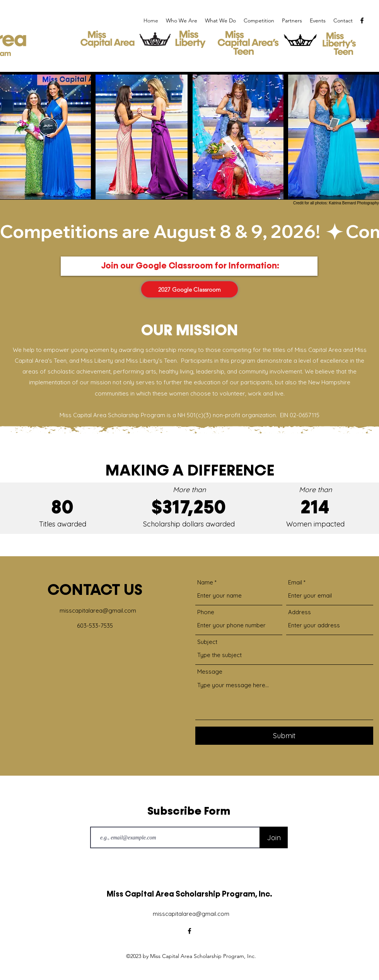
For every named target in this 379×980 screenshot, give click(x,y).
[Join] (274, 837)
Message (210, 672)
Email (295, 582)
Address (300, 612)
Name (205, 582)
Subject (207, 642)
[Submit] (284, 736)
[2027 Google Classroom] (189, 289)
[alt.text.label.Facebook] (362, 20)
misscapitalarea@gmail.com (98, 611)
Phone (206, 612)
